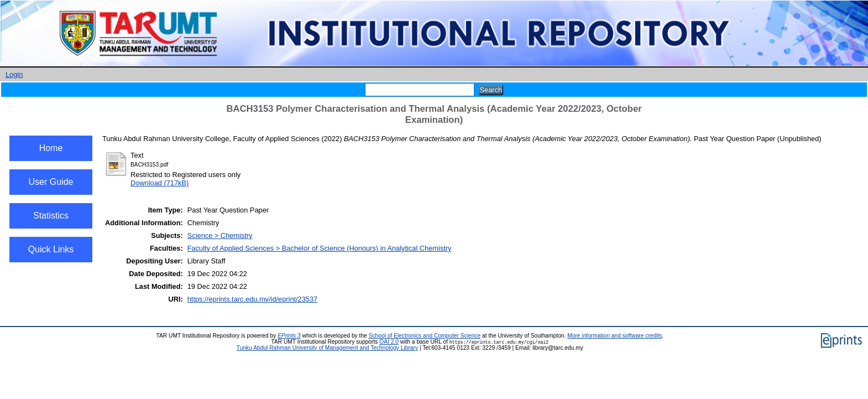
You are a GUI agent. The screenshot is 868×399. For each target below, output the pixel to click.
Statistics (51, 216)
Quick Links (51, 249)
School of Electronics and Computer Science (425, 336)
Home (51, 148)
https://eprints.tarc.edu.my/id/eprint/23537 (252, 299)
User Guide (51, 182)
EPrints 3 (289, 336)
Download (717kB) (160, 183)
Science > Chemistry (220, 235)
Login (14, 74)
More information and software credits (615, 336)
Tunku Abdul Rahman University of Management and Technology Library (327, 348)
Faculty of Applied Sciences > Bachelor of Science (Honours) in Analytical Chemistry (320, 248)
